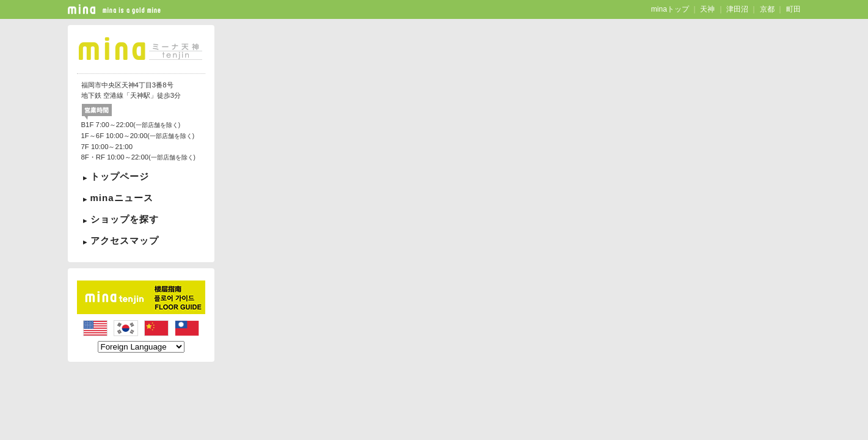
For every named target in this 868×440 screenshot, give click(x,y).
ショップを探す (125, 219)
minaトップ (670, 9)
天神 (707, 9)
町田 (793, 9)
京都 (767, 9)
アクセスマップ (125, 240)
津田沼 (737, 9)
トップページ (120, 176)
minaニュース (122, 198)
